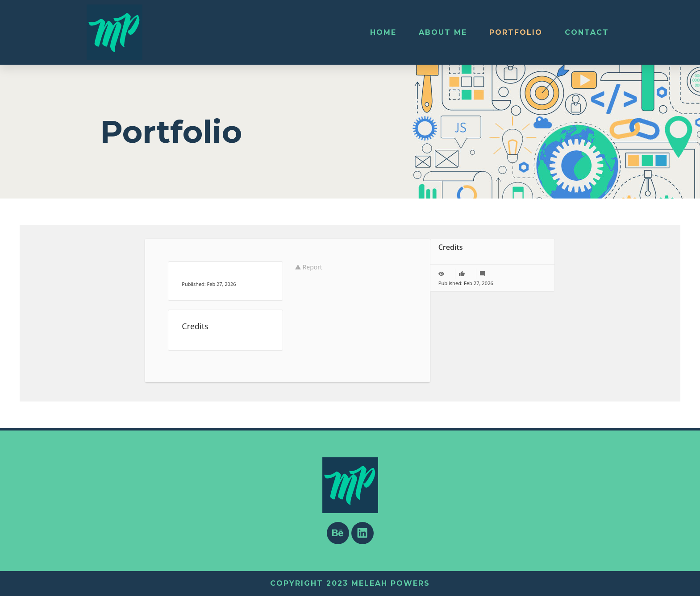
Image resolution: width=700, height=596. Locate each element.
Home (383, 32)
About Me (443, 32)
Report (309, 267)
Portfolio (516, 32)
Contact (587, 32)
